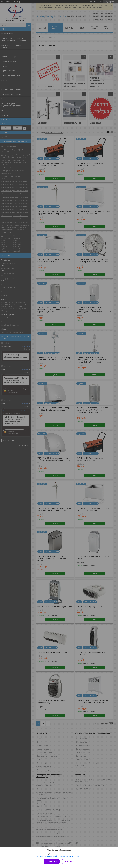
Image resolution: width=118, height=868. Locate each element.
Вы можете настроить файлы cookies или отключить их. (58, 856)
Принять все (52, 861)
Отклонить (69, 861)
